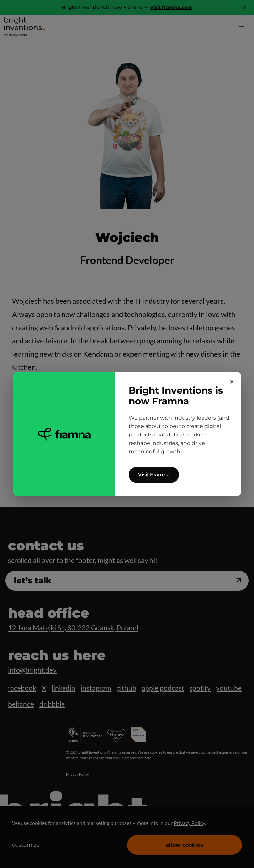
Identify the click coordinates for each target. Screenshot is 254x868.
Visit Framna (154, 475)
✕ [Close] (232, 382)
